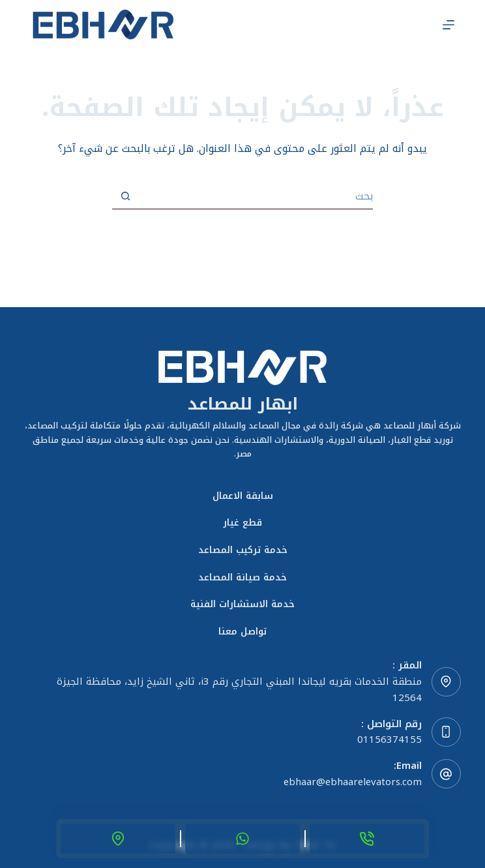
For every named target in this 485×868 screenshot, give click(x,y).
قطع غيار (242, 523)
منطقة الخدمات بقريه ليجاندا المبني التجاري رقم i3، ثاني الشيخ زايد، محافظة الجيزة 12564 (239, 690)
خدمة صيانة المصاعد (242, 578)
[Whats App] (242, 839)
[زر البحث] (125, 196)
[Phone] (367, 839)
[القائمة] (448, 25)
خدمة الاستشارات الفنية (242, 605)
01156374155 (389, 740)
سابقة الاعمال (243, 496)
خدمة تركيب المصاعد (243, 550)
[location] (118, 839)
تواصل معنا (242, 632)
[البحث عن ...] (256, 196)
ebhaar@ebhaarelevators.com (353, 782)
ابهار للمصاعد (243, 404)
